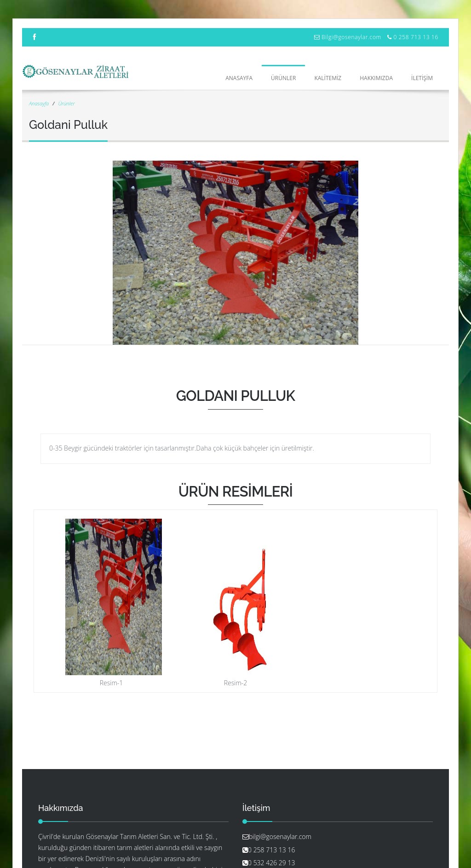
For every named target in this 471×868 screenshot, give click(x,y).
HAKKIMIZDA (376, 78)
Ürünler (66, 103)
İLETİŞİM (422, 78)
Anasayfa (239, 78)
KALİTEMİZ (328, 78)
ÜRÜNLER (283, 78)
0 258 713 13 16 (416, 37)
